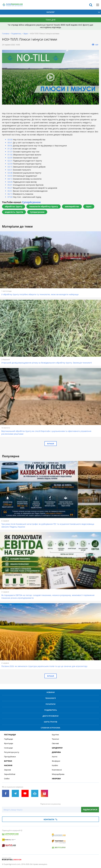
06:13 (10, 194)
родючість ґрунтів (14, 212)
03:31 (10, 170)
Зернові (7, 770)
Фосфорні (56, 761)
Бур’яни (8, 761)
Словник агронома (50, 728)
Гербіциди (8, 739)
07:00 (10, 197)
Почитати (50, 704)
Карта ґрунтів (51, 722)
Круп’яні (55, 735)
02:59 (10, 164)
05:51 (10, 191)
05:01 (10, 185)
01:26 (10, 149)
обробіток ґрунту (14, 206)
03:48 (10, 173)
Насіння (8, 765)
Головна (6, 34)
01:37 (10, 152)
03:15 (10, 167)
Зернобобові (10, 774)
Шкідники (57, 748)
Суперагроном (37, 212)
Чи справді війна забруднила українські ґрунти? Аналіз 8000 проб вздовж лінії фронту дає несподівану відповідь (50, 26)
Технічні (55, 739)
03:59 (10, 176)
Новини (51, 692)
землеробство (72, 206)
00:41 (10, 143)
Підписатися (90, 810)
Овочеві (55, 743)
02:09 (10, 158)
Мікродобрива (58, 774)
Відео (26, 34)
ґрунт (89, 206)
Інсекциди (8, 748)
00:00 (10, 140)
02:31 (10, 161)
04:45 (10, 182)
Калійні (55, 765)
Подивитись (16, 34)
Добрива (56, 752)
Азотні (55, 757)
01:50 (10, 155)
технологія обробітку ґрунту (44, 206)
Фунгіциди (9, 743)
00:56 (10, 146)
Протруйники (10, 757)
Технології (50, 698)
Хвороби (56, 779)
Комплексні (57, 770)
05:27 (10, 188)
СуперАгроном (31, 202)
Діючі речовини (50, 716)
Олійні (7, 779)
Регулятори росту (12, 752)
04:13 (10, 179)
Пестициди (10, 735)
